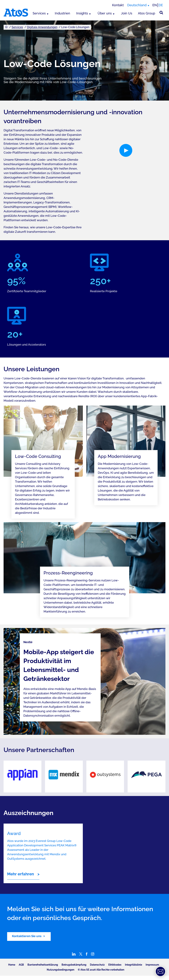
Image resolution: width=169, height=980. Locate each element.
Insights (82, 13)
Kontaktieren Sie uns (27, 936)
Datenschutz (97, 965)
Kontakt (118, 5)
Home (12, 965)
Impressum (152, 965)
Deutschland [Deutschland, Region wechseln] (137, 5)
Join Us (127, 13)
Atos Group (147, 13)
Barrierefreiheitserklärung (43, 965)
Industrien (62, 13)
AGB (21, 965)
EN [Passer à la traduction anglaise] (155, 5)
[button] (126, 150)
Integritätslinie (133, 965)
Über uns (105, 13)
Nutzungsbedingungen (60, 970)
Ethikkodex (115, 965)
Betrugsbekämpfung (74, 965)
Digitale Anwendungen (42, 27)
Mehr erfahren (21, 874)
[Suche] (161, 13)
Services (39, 13)
